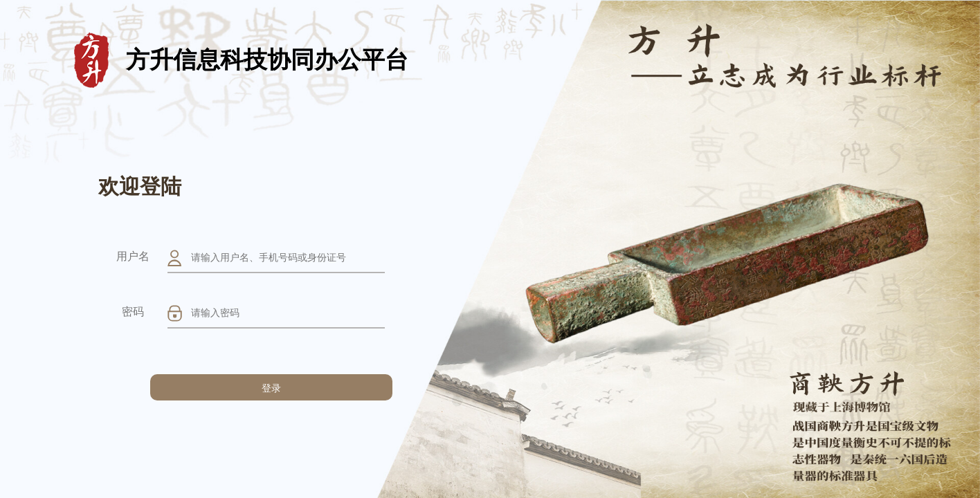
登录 (271, 388)
